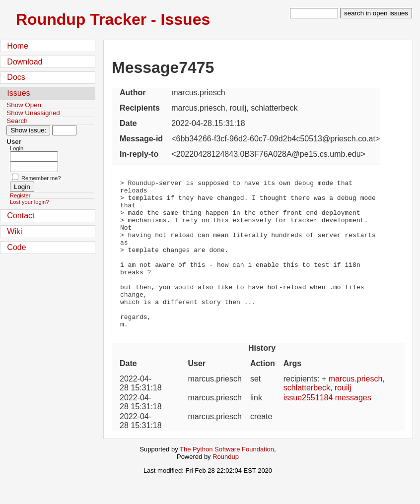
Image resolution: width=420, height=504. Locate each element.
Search (17, 121)
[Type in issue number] (64, 130)
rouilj (343, 417)
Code (16, 247)
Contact (21, 216)
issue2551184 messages (327, 427)
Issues (18, 93)
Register (20, 195)
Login (17, 148)
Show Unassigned (33, 113)
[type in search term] (314, 13)
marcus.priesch (355, 409)
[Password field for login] (34, 167)
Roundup (226, 486)
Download (25, 62)
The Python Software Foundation (227, 479)
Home (18, 46)
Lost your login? (29, 202)
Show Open (24, 105)
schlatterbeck (307, 417)
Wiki (14, 231)
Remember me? (41, 178)
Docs (16, 77)
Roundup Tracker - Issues (113, 19)
